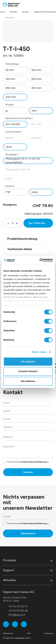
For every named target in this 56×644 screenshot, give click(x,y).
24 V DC (42, 125)
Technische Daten (20, 249)
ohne (9, 147)
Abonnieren (28, 533)
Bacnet (16, 139)
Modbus (42, 139)
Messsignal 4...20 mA (19, 170)
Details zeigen (39, 352)
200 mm (36, 79)
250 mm (11, 88)
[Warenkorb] (50, 4)
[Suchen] (46, 4)
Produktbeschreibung (22, 239)
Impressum (49, 633)
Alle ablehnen (28, 381)
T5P (8, 192)
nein (34, 111)
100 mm (36, 70)
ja (6, 111)
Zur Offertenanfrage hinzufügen (41, 223)
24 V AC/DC (13, 124)
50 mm (10, 70)
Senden (28, 472)
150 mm (10, 79)
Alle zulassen (28, 361)
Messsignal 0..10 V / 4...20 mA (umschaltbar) (23, 161)
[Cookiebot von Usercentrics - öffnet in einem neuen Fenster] (40, 260)
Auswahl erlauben (28, 371)
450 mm (11, 97)
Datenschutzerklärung (34, 462)
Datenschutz (8, 633)
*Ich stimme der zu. (28, 462)
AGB (29, 633)
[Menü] (52, 4)
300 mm (36, 88)
